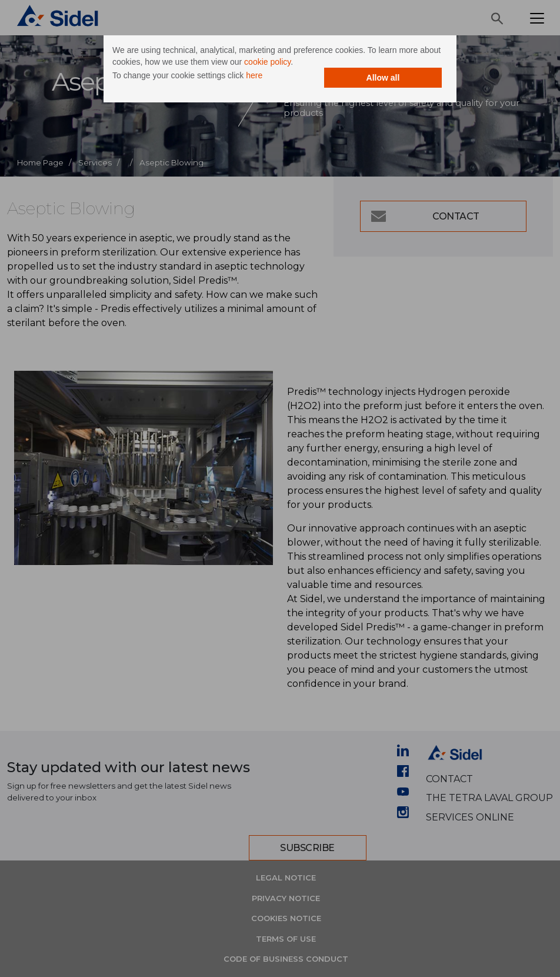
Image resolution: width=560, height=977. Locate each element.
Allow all (383, 78)
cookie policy (267, 62)
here (254, 75)
